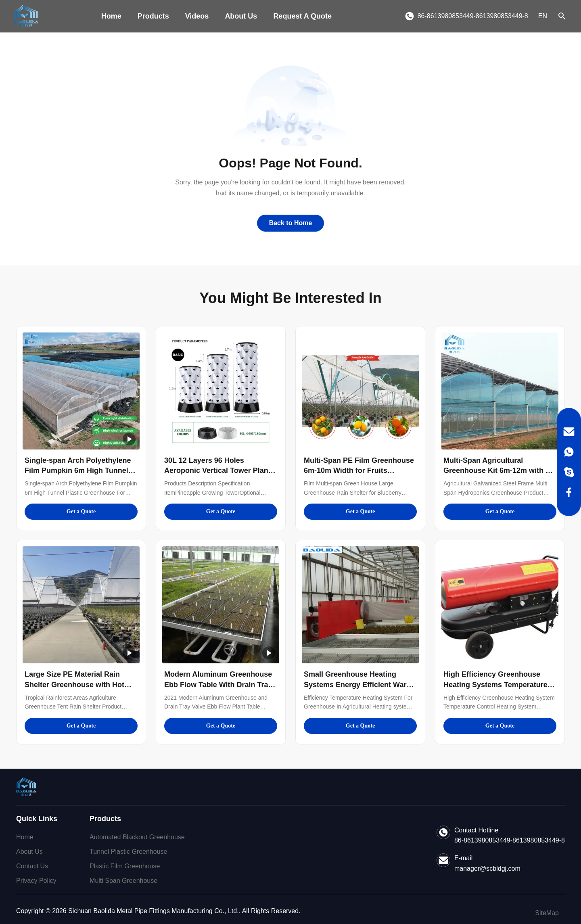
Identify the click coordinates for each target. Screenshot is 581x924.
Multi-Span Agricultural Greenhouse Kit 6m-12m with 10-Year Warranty (500, 470)
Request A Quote (302, 16)
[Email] (569, 432)
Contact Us (32, 866)
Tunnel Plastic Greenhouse (128, 852)
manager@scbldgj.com (487, 869)
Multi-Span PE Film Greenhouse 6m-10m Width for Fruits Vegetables (359, 470)
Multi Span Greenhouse (123, 881)
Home (111, 16)
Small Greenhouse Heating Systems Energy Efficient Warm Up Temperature (358, 684)
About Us (241, 16)
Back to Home (291, 223)
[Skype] (569, 472)
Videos (197, 16)
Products (153, 16)
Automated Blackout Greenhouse (137, 837)
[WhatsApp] (569, 452)
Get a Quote (81, 511)
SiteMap (547, 913)
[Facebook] (569, 492)
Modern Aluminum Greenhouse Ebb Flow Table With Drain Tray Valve (218, 684)
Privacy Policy (36, 881)
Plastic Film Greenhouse (125, 866)
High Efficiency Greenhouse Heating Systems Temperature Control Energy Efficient (495, 684)
